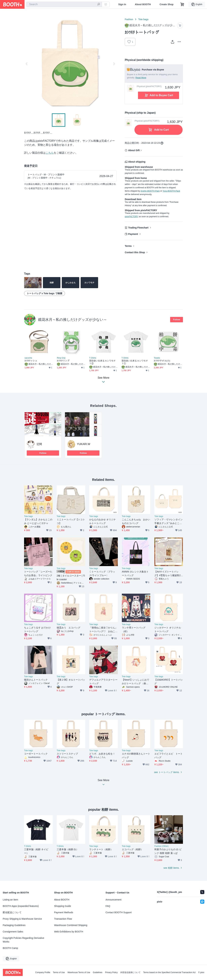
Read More (141, 78)
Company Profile (43, 972)
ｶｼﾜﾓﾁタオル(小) (162, 361)
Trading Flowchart (138, 228)
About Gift (134, 150)
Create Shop (166, 4)
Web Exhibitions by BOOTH (69, 932)
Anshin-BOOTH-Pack (150, 191)
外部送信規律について (130, 972)
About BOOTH (143, 4)
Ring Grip (61, 358)
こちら (50, 153)
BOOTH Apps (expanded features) (21, 906)
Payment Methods (64, 912)
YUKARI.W (84, 444)
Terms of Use (59, 972)
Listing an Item (10, 900)
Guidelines (98, 972)
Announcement (113, 900)
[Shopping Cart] (182, 4)
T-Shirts (93, 358)
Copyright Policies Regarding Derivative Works (23, 940)
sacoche (28, 358)
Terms (128, 246)
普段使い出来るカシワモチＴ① (135, 362)
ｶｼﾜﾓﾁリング (63, 361)
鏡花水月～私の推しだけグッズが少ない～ (73, 320)
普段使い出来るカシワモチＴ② (102, 362)
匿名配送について (12, 912)
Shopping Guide (63, 906)
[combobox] (64, 4)
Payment (133, 234)
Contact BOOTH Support (119, 912)
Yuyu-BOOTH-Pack (171, 191)
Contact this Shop (135, 252)
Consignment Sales (13, 932)
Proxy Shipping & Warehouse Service (22, 919)
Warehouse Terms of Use (79, 972)
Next (114, 64)
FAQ (108, 906)
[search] (99, 5)
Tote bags (143, 19)
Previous (27, 64)
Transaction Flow (63, 919)
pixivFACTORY (131, 217)
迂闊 (39, 444)
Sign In (122, 4)
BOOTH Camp (10, 948)
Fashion (129, 19)
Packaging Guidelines (14, 925)
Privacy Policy (111, 972)
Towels (157, 358)
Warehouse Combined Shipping (71, 925)
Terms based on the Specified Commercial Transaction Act (169, 972)
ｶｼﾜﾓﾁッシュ (31, 361)
